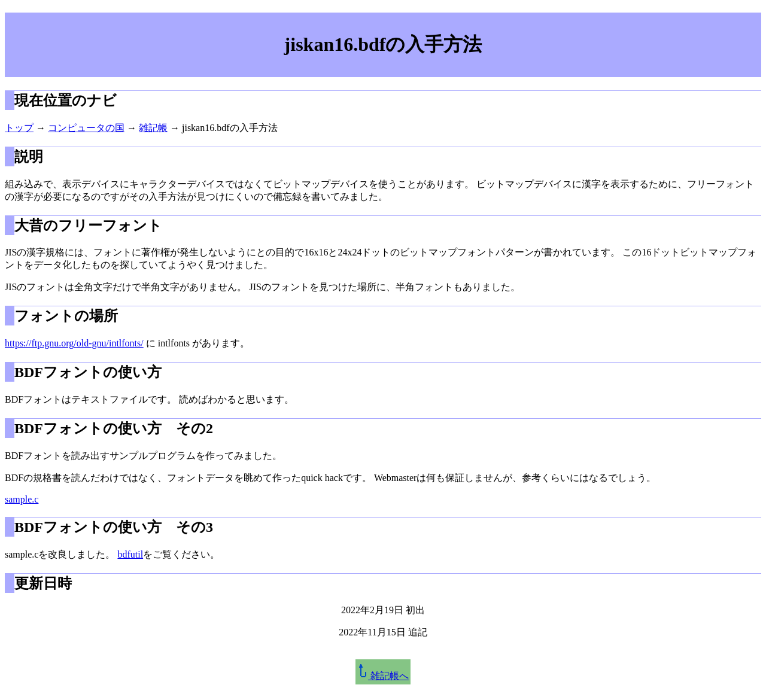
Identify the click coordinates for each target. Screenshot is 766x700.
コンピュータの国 (86, 128)
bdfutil (130, 554)
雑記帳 (153, 128)
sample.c (22, 499)
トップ (19, 128)
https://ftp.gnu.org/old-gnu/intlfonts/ (74, 343)
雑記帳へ (383, 676)
